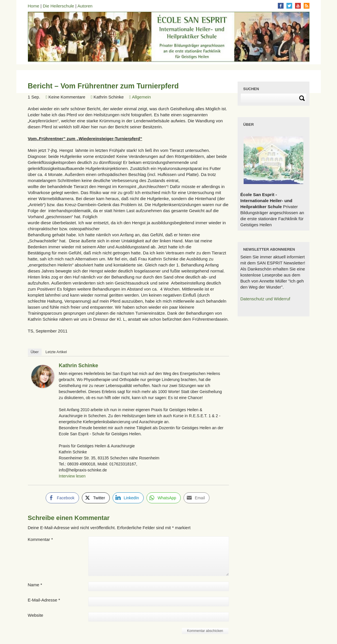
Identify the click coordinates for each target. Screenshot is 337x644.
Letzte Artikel (56, 352)
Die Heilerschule (58, 6)
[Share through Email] (197, 498)
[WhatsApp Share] (164, 498)
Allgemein (141, 97)
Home (34, 6)
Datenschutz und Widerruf (265, 299)
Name (35, 585)
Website (36, 615)
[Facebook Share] (62, 498)
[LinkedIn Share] (128, 498)
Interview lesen (72, 476)
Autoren (85, 6)
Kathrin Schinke (79, 365)
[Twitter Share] (96, 498)
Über (35, 352)
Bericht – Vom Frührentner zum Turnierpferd (103, 86)
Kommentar (41, 539)
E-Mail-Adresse (44, 600)
